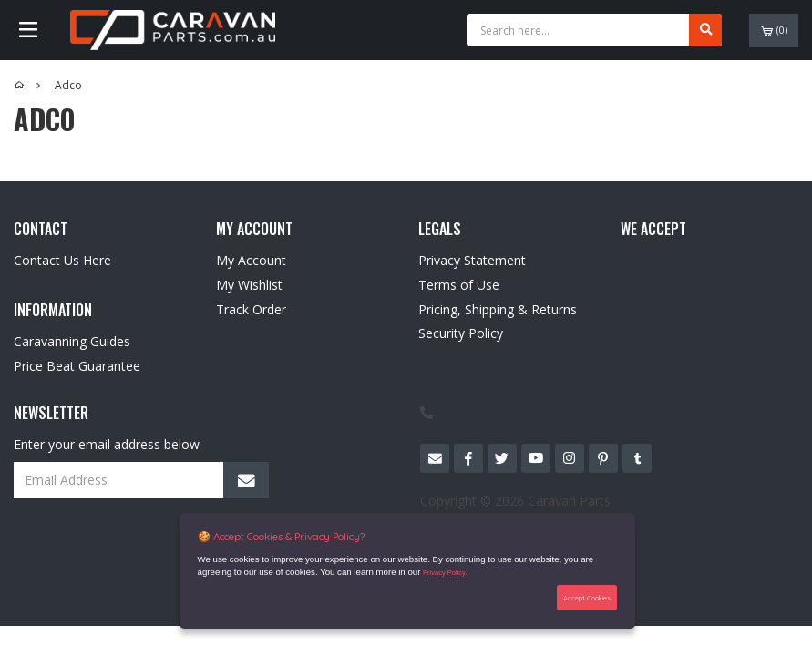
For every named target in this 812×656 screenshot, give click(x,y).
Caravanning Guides (72, 341)
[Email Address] (141, 480)
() (774, 31)
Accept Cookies (587, 598)
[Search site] (705, 30)
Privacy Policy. (445, 573)
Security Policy (461, 333)
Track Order (251, 309)
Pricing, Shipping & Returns (498, 309)
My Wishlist (249, 285)
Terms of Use (459, 285)
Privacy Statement (472, 260)
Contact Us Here (62, 260)
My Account (251, 260)
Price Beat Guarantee (77, 366)
